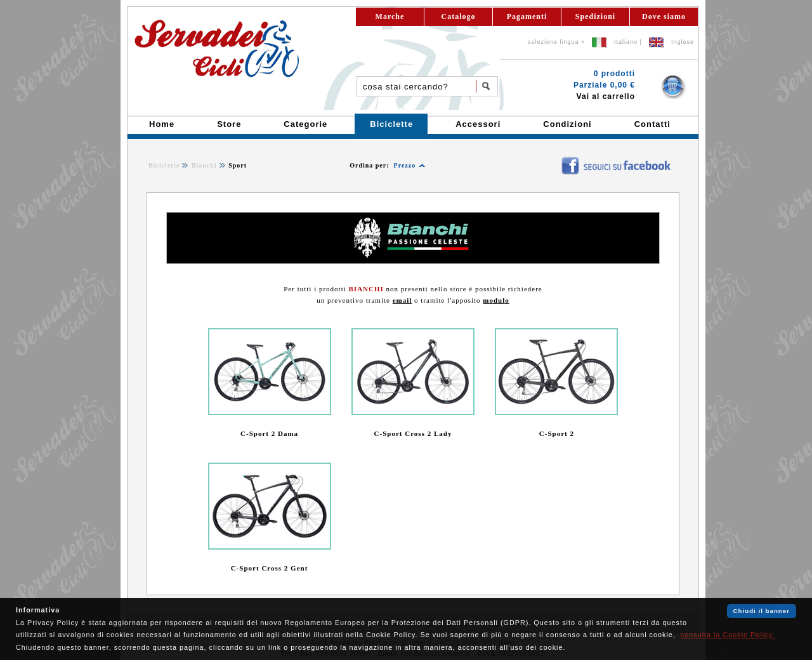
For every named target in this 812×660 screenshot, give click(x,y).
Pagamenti (527, 16)
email (403, 300)
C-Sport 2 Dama (269, 433)
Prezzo (405, 165)
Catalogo (459, 16)
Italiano (626, 42)
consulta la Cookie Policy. (728, 635)
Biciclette (164, 165)
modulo (496, 300)
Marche (390, 16)
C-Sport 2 (557, 433)
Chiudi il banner (762, 611)
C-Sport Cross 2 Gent (270, 568)
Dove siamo (664, 16)
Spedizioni (595, 16)
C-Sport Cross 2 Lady (413, 433)
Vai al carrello (606, 96)
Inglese (683, 42)
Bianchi (204, 165)
